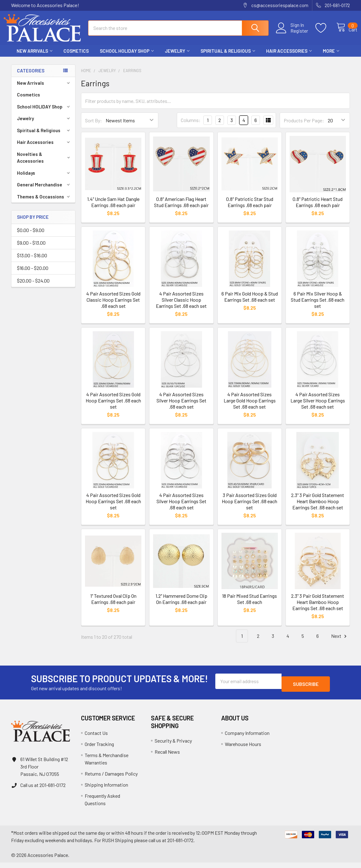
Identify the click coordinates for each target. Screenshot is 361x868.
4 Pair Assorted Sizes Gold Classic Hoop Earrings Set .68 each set (113, 305)
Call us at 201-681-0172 (43, 791)
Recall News (167, 757)
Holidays (44, 178)
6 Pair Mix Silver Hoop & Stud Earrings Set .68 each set (318, 305)
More (331, 56)
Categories (31, 76)
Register (292, 34)
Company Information (247, 738)
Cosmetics (76, 56)
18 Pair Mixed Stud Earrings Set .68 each (249, 604)
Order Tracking (99, 750)
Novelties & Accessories (45, 163)
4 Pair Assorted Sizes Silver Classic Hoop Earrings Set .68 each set (181, 305)
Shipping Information (106, 790)
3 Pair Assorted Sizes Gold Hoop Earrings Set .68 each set (249, 507)
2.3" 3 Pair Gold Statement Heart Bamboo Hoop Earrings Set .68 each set (318, 507)
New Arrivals (34, 56)
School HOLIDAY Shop (127, 56)
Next (340, 642)
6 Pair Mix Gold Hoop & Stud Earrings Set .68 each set (250, 302)
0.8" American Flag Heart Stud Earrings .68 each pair (181, 208)
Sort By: (93, 126)
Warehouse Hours (243, 750)
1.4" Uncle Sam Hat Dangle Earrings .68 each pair (113, 208)
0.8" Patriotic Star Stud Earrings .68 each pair (250, 208)
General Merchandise (44, 190)
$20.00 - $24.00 (33, 286)
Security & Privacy (173, 746)
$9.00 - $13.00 (31, 248)
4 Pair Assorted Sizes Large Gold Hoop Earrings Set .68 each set (250, 406)
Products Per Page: (304, 126)
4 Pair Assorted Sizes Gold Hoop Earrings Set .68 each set (113, 406)
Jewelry (177, 56)
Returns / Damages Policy (111, 779)
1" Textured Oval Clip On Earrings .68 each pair (113, 604)
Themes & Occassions (44, 202)
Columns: (191, 126)
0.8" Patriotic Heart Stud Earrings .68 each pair (318, 208)
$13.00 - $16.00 (32, 261)
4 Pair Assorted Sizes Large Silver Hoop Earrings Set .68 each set (318, 406)
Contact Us (96, 738)
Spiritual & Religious (228, 56)
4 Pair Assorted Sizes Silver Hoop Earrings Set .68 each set (181, 406)
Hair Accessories (289, 56)
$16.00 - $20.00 (33, 273)
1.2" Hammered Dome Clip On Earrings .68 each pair (181, 604)
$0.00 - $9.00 (31, 236)
